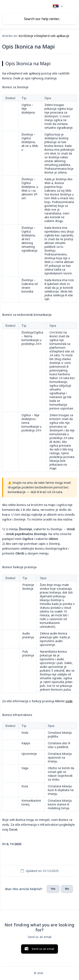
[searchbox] (39, 19)
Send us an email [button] (43, 949)
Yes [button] (53, 889)
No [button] (67, 889)
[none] (58, 7)
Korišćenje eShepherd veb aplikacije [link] (44, 36)
